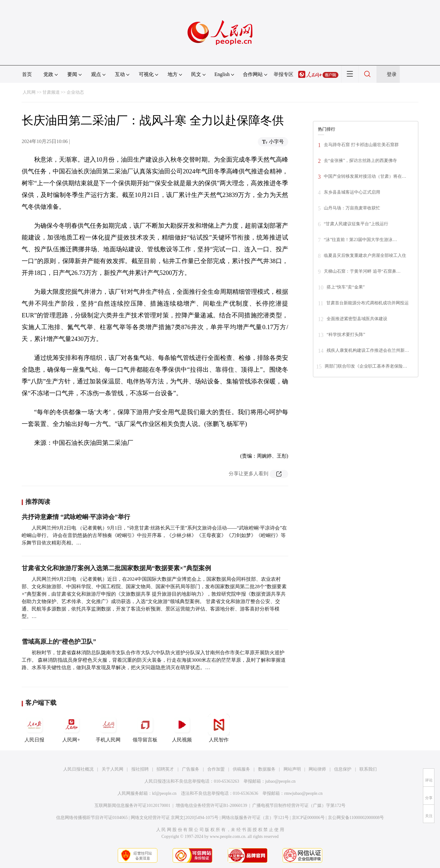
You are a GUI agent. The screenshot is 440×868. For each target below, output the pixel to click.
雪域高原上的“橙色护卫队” (59, 642)
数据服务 (267, 769)
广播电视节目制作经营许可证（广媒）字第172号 (299, 805)
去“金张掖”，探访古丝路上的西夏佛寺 (360, 161)
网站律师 (317, 769)
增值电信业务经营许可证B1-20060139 (211, 805)
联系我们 (368, 769)
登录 (392, 74)
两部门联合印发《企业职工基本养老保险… (366, 366)
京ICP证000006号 (308, 818)
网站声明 (292, 769)
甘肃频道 (51, 92)
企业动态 (75, 92)
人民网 (29, 92)
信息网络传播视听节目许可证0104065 (92, 818)
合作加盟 (216, 769)
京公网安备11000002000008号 (356, 818)
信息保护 (343, 769)
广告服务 (191, 769)
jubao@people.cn (280, 781)
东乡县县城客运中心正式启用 (352, 192)
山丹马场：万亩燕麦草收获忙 (352, 208)
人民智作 (219, 728)
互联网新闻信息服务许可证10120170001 (132, 805)
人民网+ (71, 728)
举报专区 (284, 74)
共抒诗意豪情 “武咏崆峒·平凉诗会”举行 (76, 517)
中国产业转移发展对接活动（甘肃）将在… (365, 176)
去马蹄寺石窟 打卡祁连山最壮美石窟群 (361, 145)
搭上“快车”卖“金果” (346, 287)
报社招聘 (140, 769)
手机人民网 (108, 728)
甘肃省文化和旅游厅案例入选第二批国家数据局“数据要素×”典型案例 (116, 568)
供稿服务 (241, 769)
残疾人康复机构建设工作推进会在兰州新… (368, 350)
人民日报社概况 (78, 769)
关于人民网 (112, 769)
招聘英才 (165, 769)
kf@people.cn (164, 793)
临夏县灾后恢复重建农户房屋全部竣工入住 (365, 255)
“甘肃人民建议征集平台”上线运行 (356, 224)
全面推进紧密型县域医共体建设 (357, 319)
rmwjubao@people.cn (303, 793)
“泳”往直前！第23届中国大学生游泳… (360, 240)
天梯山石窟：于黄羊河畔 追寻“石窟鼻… (362, 271)
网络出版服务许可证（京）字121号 (255, 818)
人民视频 (182, 728)
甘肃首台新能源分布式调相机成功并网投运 (367, 303)
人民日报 (34, 728)
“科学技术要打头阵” (346, 335)
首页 (27, 74)
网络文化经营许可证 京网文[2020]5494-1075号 (175, 818)
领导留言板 (145, 728)
